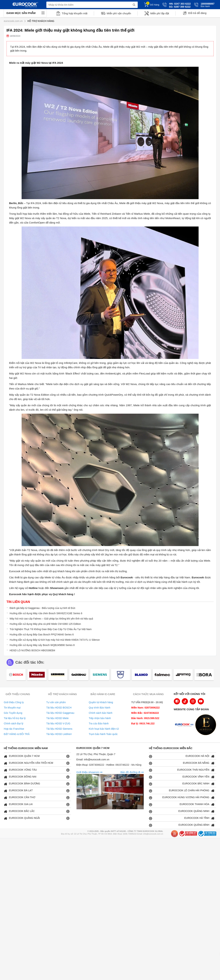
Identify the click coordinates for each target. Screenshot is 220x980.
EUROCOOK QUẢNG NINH (182, 811)
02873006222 (97, 765)
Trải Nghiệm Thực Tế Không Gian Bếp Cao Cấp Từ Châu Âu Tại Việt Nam (51, 629)
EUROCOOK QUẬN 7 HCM (37, 756)
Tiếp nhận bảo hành (100, 718)
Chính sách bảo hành (101, 713)
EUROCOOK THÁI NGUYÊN (182, 770)
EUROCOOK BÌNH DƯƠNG (37, 784)
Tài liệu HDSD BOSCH (59, 708)
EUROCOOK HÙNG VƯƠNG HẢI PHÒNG (182, 798)
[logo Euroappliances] (185, 725)
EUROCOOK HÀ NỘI (182, 756)
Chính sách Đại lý (14, 723)
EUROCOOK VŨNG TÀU (37, 770)
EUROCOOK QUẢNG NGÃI (37, 818)
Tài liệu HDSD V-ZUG (58, 723)
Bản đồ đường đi (132, 772)
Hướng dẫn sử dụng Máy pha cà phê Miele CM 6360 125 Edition (45, 624)
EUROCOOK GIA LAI (37, 804)
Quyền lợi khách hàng (101, 702)
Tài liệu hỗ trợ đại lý (15, 718)
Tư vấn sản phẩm (56, 702)
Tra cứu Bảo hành (99, 723)
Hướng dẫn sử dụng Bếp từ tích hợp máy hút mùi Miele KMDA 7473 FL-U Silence (55, 640)
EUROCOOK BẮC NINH (182, 784)
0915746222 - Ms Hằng (128, 765)
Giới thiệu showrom (90, 772)
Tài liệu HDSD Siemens (59, 729)
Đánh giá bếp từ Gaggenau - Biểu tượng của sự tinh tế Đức (43, 608)
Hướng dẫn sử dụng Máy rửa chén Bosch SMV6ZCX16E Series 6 (46, 613)
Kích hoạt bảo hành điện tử (104, 729)
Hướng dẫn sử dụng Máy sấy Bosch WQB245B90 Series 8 (42, 645)
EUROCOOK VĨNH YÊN (182, 777)
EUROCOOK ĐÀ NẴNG (182, 763)
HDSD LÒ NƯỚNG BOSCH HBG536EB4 (32, 650)
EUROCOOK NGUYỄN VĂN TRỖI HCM (37, 763)
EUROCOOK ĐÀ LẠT (37, 791)
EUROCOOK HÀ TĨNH (182, 818)
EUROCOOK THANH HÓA (182, 804)
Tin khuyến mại (12, 708)
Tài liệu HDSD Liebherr (59, 734)
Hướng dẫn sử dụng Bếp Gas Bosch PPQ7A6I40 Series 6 (42, 635)
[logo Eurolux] (207, 725)
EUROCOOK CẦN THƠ (37, 798)
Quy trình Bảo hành (100, 708)
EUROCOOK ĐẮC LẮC (37, 811)
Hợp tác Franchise (14, 729)
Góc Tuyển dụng (13, 713)
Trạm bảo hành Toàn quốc (103, 734)
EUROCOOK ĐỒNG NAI (37, 777)
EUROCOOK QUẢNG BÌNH (182, 825)
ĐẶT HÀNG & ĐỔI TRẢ (17, 734)
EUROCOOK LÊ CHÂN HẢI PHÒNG (182, 791)
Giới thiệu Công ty (14, 702)
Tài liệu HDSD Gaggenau (60, 713)
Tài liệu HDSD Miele (58, 718)
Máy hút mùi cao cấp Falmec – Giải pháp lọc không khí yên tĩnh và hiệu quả (52, 619)
